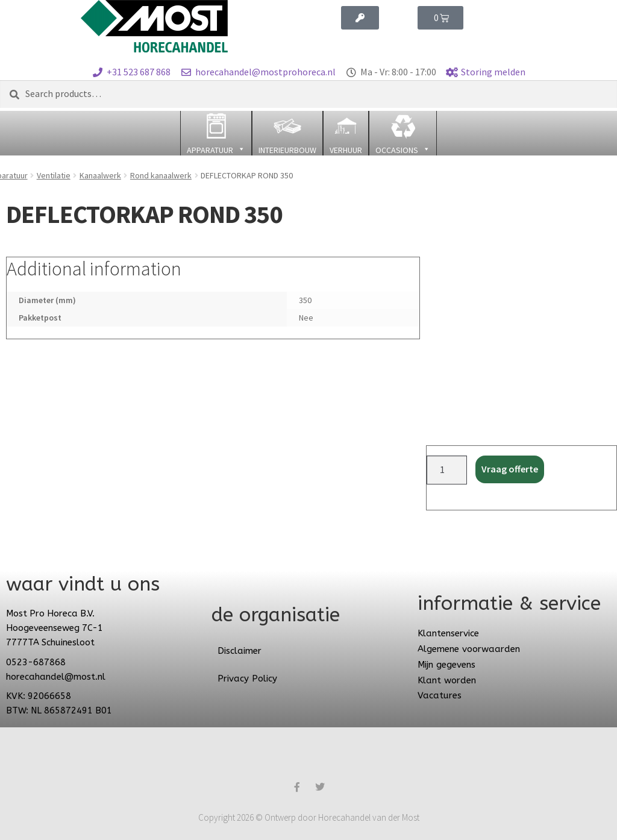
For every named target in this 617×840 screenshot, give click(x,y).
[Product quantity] (447, 470)
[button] (216, 133)
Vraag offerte (510, 469)
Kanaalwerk (100, 175)
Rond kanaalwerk (161, 175)
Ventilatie (54, 175)
